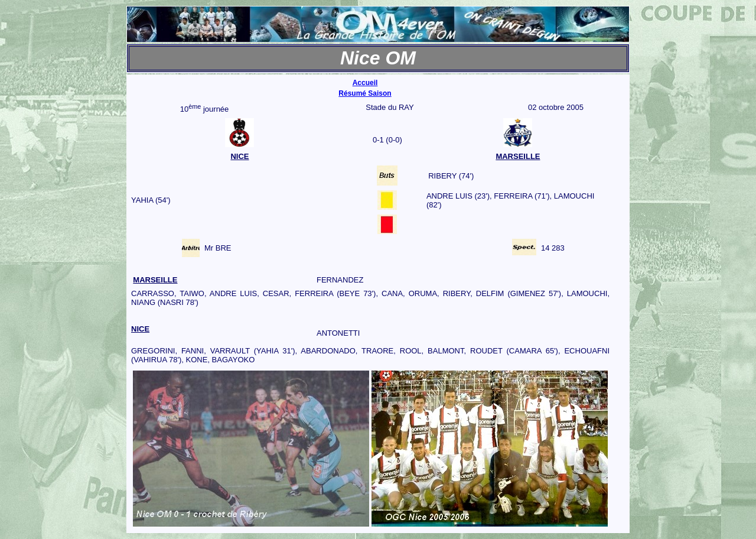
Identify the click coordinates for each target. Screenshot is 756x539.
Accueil (365, 83)
